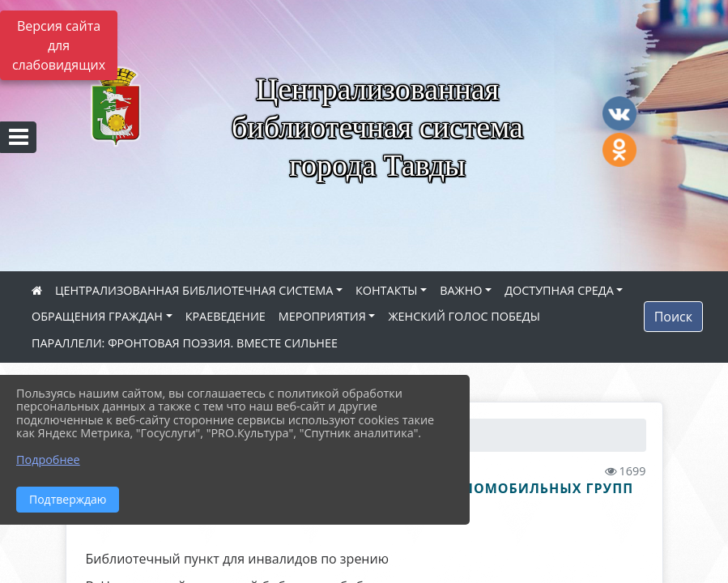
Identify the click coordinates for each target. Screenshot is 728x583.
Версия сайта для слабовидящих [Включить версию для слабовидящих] (59, 45)
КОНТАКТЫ (387, 290)
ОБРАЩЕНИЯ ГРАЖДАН (97, 316)
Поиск (673, 317)
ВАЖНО (461, 290)
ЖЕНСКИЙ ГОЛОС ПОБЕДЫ (464, 316)
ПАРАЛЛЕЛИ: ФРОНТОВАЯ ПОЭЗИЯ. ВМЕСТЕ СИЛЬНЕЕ (185, 343)
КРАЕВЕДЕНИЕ (226, 316)
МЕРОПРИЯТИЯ (322, 316)
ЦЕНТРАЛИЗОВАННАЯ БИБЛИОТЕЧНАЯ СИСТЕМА (194, 290)
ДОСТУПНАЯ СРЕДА (559, 290)
